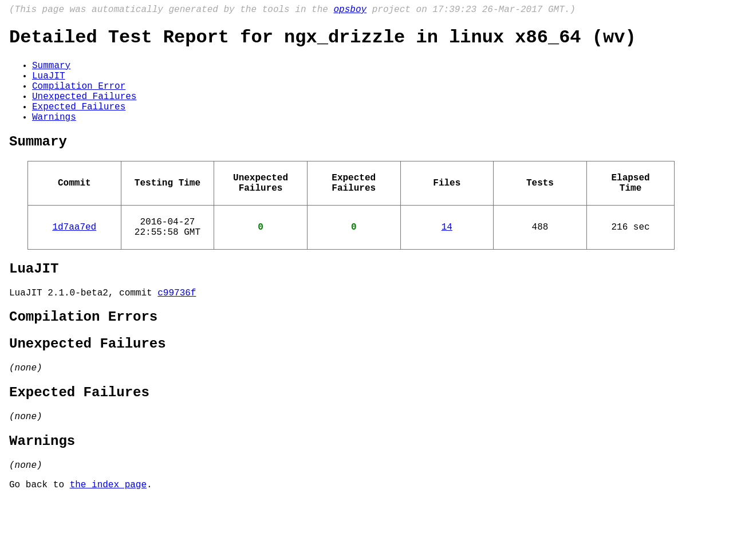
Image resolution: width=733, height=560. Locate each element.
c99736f (177, 330)
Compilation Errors (83, 356)
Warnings (54, 136)
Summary (51, 73)
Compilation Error (79, 98)
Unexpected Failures (84, 111)
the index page (108, 545)
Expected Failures (79, 123)
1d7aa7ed (74, 257)
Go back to (40, 545)
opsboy (350, 11)
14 (447, 257)
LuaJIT (49, 85)
